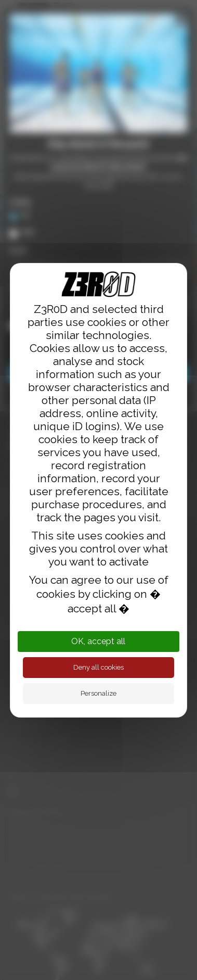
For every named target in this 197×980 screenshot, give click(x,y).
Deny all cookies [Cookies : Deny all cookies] (98, 667)
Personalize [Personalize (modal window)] (98, 693)
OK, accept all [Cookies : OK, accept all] (98, 641)
